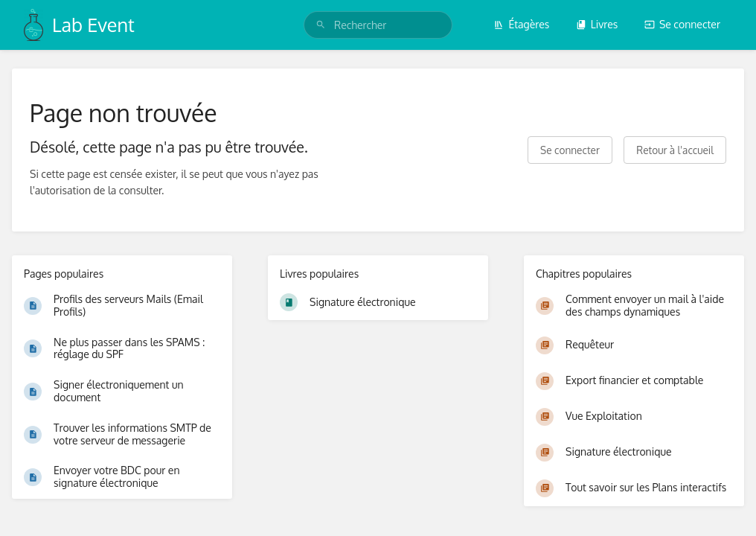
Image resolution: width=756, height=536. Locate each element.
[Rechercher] (321, 25)
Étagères (521, 24)
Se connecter (682, 24)
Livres (597, 24)
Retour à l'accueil (675, 150)
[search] (378, 25)
